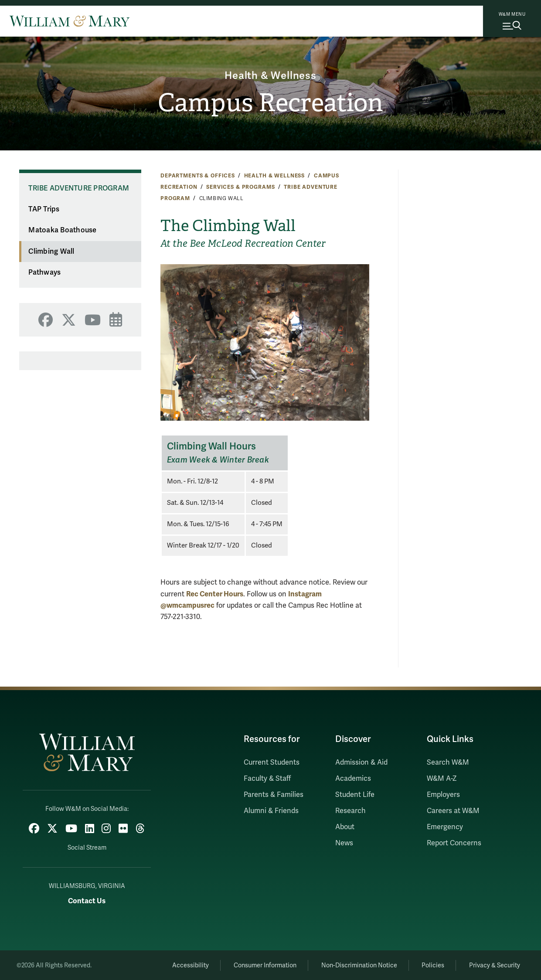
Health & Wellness (271, 76)
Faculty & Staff (267, 779)
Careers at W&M (453, 811)
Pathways (44, 272)
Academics (353, 779)
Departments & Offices (198, 176)
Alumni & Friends (271, 811)
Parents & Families (274, 795)
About (345, 827)
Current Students (272, 762)
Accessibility (187, 965)
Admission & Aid (361, 762)
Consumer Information (262, 965)
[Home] (70, 21)
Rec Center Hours (215, 594)
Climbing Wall (51, 252)
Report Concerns (454, 843)
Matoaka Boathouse (62, 230)
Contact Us (87, 900)
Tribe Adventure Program (79, 188)
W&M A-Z (442, 779)
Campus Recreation (270, 103)
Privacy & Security (494, 965)
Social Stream (87, 847)
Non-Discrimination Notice (357, 965)
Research (350, 811)
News (344, 843)
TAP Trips (44, 209)
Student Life (355, 795)
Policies (432, 965)
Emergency (445, 827)
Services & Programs (240, 187)
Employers (443, 795)
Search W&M (448, 762)
